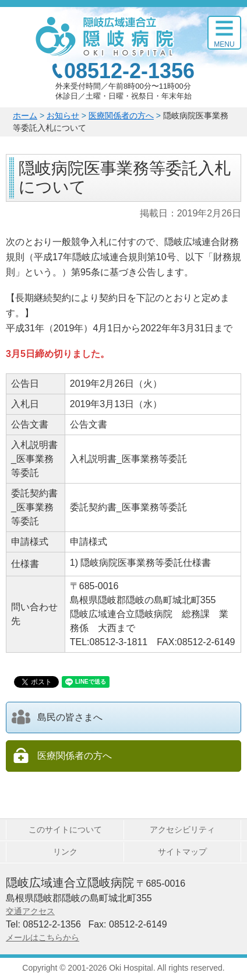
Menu (224, 44)
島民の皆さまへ (57, 717)
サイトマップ (182, 852)
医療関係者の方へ (121, 116)
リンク (65, 852)
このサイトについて (65, 829)
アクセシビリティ (182, 829)
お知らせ (63, 116)
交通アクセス (30, 911)
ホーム (25, 116)
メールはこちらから (43, 937)
